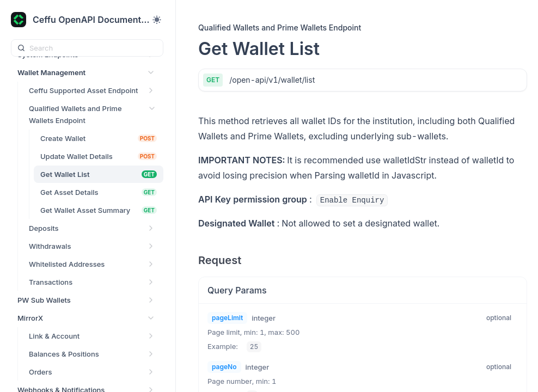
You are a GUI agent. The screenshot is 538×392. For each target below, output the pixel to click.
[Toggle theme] (157, 20)
